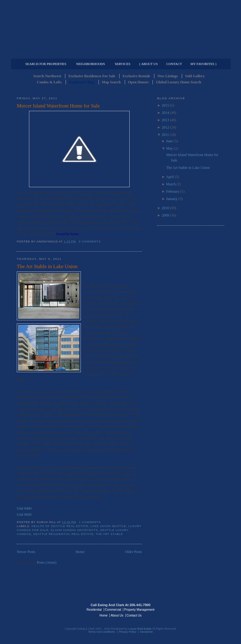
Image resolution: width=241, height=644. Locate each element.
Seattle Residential (120, 29)
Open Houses (138, 82)
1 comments (90, 522)
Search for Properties (46, 64)
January (172, 199)
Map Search (111, 82)
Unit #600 (24, 515)
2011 (165, 135)
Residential (94, 610)
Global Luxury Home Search (178, 82)
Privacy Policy (128, 632)
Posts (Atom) (47, 562)
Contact (174, 64)
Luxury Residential (48, 54)
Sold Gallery (195, 76)
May (170, 148)
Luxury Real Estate (198, 609)
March (171, 184)
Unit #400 (24, 508)
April (170, 177)
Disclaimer (146, 632)
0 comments (90, 242)
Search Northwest (47, 76)
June (170, 141)
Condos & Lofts (49, 82)
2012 (165, 127)
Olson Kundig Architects (74, 530)
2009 (165, 215)
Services (122, 64)
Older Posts (133, 552)
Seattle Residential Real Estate (63, 534)
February (173, 191)
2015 (165, 105)
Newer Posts (26, 552)
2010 (165, 208)
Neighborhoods (90, 64)
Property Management (192, 54)
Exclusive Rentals (136, 76)
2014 (165, 113)
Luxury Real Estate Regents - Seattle (43, 609)
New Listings (167, 76)
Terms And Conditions (102, 632)
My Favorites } (203, 64)
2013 (165, 120)
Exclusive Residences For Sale (92, 76)
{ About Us (148, 64)
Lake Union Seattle (108, 526)
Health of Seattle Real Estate (60, 526)
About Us (117, 615)
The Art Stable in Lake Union (47, 266)
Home (80, 552)
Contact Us (134, 615)
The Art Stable (109, 534)
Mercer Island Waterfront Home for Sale (58, 106)
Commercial (119, 54)
